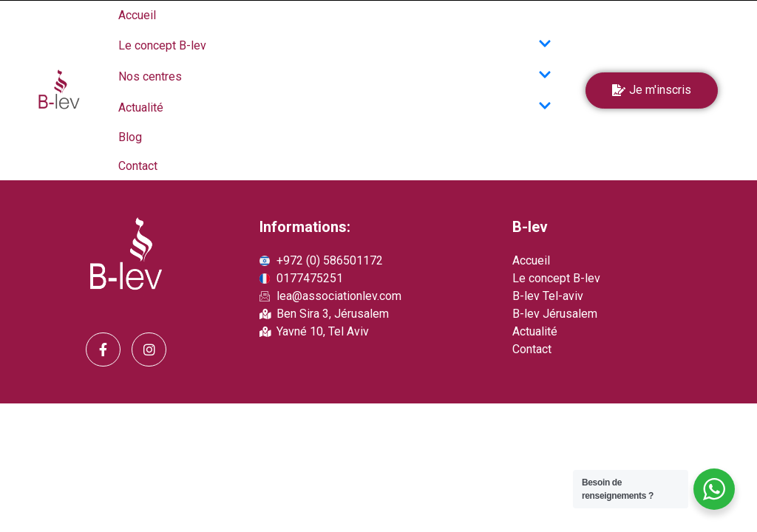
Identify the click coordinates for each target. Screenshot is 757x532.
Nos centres (335, 76)
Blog (130, 137)
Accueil (137, 15)
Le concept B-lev (335, 45)
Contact (138, 166)
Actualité (335, 107)
